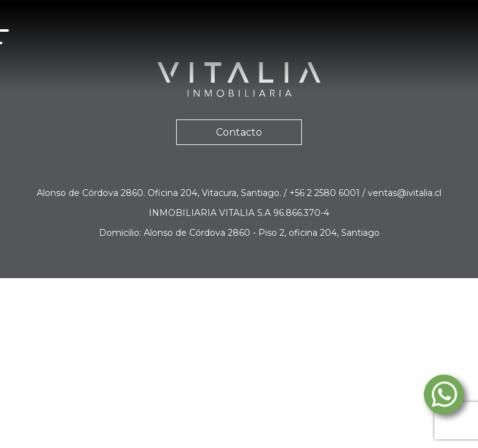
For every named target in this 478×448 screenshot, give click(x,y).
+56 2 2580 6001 (326, 193)
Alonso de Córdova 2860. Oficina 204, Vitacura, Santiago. (160, 193)
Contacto (239, 132)
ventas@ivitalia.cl (405, 193)
